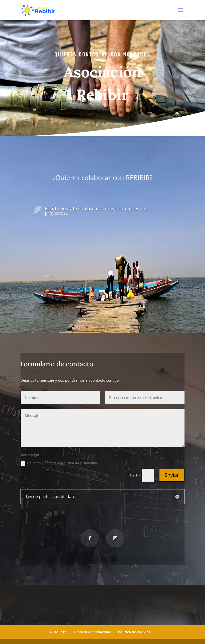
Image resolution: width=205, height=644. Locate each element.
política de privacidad (81, 463)
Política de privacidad (93, 632)
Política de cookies (134, 632)
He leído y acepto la (61, 463)
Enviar (169, 474)
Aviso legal (58, 632)
